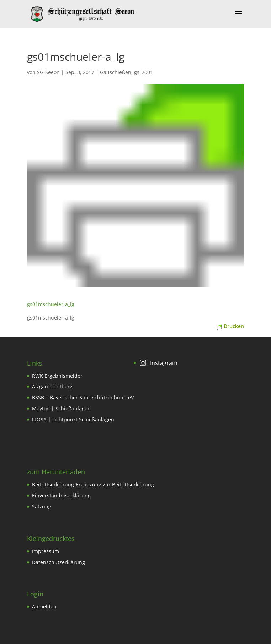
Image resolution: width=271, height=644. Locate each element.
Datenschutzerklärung (59, 562)
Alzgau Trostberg (52, 386)
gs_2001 (144, 72)
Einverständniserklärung (61, 495)
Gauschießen (116, 72)
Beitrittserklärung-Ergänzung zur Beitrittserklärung (93, 484)
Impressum (46, 551)
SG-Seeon (48, 72)
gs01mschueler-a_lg (51, 304)
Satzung (42, 506)
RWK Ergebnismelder (57, 376)
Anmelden (44, 607)
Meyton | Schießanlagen (61, 408)
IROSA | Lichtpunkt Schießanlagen (73, 419)
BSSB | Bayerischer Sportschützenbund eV (83, 397)
